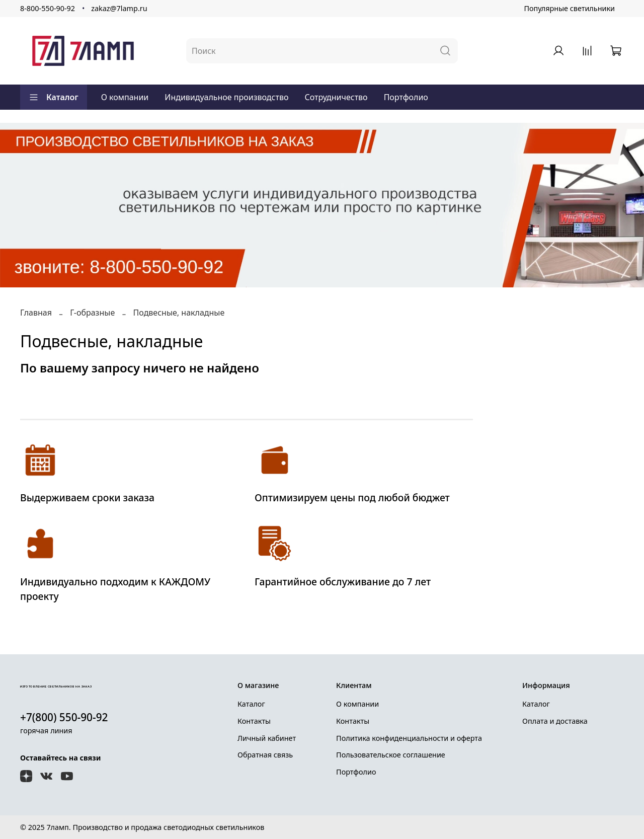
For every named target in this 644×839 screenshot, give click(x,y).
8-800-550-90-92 (48, 8)
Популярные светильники (569, 8)
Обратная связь (265, 755)
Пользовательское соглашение (391, 755)
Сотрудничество (336, 97)
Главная (36, 313)
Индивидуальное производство (226, 97)
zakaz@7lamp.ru (119, 8)
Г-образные (92, 313)
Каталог (54, 97)
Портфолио (406, 97)
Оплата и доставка (555, 721)
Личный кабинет (267, 738)
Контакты (254, 721)
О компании (125, 97)
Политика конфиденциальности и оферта (409, 738)
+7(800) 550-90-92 (64, 717)
